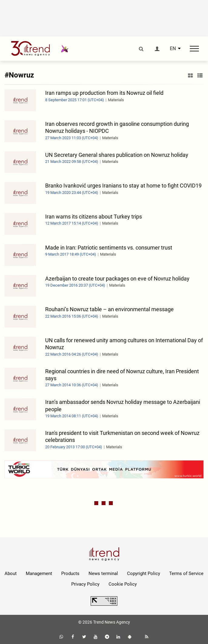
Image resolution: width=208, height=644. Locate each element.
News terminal (103, 573)
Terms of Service (186, 573)
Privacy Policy (85, 584)
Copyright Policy (144, 573)
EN (173, 49)
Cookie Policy (123, 584)
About (11, 573)
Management (39, 573)
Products (70, 573)
